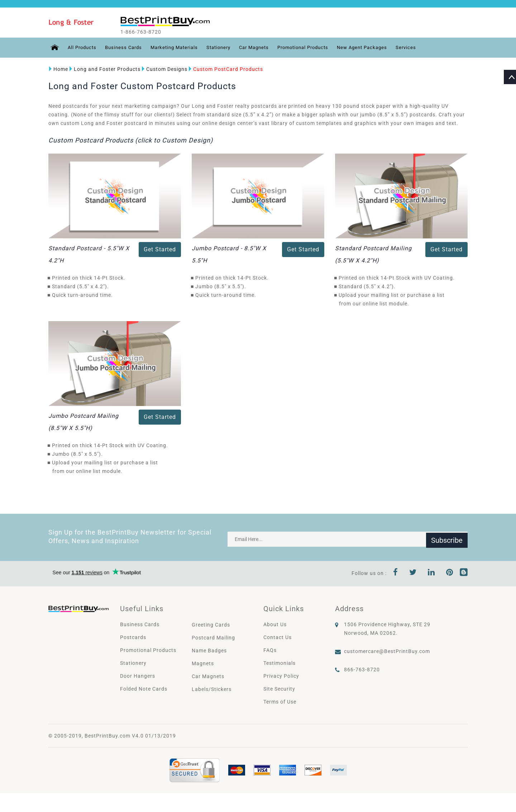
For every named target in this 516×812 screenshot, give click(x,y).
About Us (275, 624)
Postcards (133, 637)
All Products (82, 48)
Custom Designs (164, 69)
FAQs (270, 650)
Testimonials (279, 663)
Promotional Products (318, 48)
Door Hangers (138, 676)
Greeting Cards (211, 624)
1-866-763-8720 (147, 32)
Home (58, 69)
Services (428, 48)
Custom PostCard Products (225, 69)
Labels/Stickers (212, 689)
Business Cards (125, 48)
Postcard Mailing (213, 637)
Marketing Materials (179, 48)
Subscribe (447, 539)
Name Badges (209, 650)
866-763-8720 (362, 669)
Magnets (203, 663)
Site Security (279, 688)
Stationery (227, 48)
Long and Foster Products (104, 69)
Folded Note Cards (144, 688)
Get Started (160, 249)
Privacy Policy (281, 676)
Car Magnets (265, 48)
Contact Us (278, 637)
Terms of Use (280, 701)
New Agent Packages (382, 48)
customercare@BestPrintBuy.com (387, 651)
